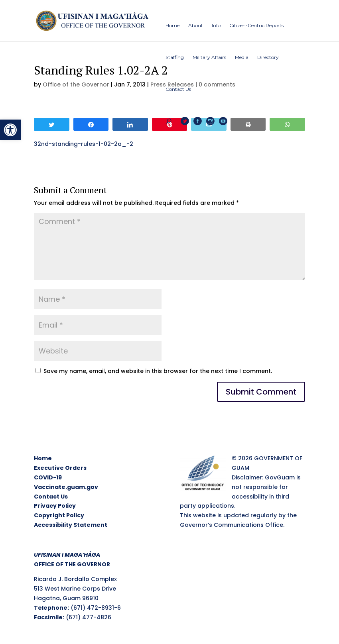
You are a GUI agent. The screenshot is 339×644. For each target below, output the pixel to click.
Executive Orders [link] (60, 468)
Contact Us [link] (51, 497)
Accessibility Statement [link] (71, 525)
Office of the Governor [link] (76, 84)
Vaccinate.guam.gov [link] (66, 487)
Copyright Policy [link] (59, 515)
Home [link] (43, 458)
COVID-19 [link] (48, 477)
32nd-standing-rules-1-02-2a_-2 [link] (84, 144)
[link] (10, 130)
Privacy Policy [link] (55, 506)
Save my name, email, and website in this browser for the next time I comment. (158, 371)
